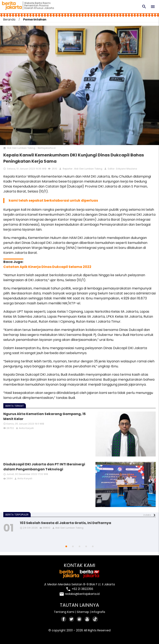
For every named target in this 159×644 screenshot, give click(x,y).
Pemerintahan (35, 19)
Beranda (9, 19)
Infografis (98, 612)
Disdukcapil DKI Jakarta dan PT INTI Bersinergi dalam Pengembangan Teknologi (44, 467)
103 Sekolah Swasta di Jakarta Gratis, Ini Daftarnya (66, 523)
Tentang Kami (64, 612)
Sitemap (83, 612)
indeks (147, 515)
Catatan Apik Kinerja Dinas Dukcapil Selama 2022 (47, 267)
